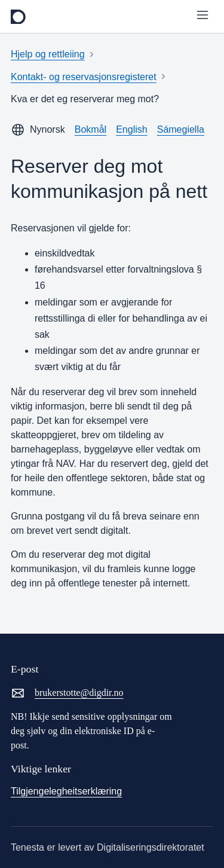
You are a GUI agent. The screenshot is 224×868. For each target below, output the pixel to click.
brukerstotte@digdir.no (67, 693)
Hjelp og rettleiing (48, 54)
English (131, 129)
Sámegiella (181, 129)
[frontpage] (18, 17)
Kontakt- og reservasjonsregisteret (84, 77)
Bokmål (90, 129)
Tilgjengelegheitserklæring (66, 791)
